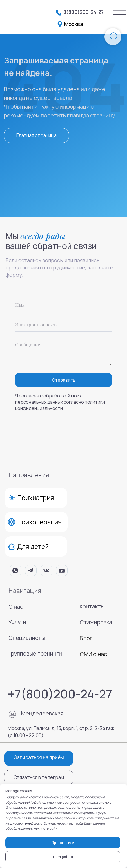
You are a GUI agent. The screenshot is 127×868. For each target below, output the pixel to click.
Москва (74, 24)
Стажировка (96, 622)
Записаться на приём (39, 757)
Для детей (33, 547)
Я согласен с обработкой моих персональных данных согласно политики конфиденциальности (60, 402)
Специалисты (27, 638)
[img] (120, 13)
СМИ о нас (93, 654)
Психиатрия (35, 498)
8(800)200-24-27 (83, 12)
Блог (86, 638)
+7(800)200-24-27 (60, 694)
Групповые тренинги (35, 653)
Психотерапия (39, 522)
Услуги (17, 622)
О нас (16, 607)
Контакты (92, 606)
